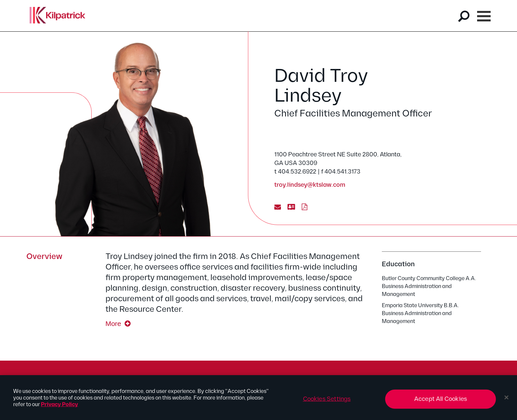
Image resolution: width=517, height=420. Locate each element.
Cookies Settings (327, 401)
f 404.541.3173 (341, 172)
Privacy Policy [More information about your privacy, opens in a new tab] (60, 407)
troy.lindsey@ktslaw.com (310, 185)
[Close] (506, 400)
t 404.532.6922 (295, 172)
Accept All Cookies (441, 401)
